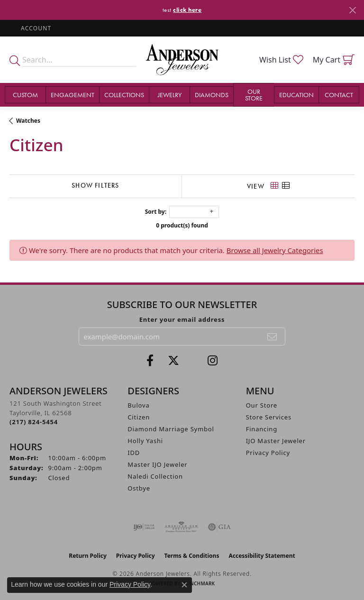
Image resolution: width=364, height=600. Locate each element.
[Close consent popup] (184, 585)
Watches (28, 121)
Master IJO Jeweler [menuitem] (157, 464)
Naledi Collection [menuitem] (155, 476)
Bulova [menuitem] (138, 405)
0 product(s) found (182, 225)
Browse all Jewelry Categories (275, 250)
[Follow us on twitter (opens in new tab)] (173, 361)
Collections (124, 95)
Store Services (269, 417)
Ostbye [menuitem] (139, 488)
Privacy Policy (268, 453)
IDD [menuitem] (134, 453)
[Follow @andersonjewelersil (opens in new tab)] (213, 361)
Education (296, 95)
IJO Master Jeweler (276, 441)
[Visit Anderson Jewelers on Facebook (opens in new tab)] (150, 361)
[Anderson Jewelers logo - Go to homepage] (182, 60)
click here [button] (187, 10)
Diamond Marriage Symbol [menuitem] (171, 429)
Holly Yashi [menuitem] (145, 441)
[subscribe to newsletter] (273, 336)
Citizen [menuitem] (139, 417)
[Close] (352, 10)
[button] (35, 28)
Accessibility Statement (262, 556)
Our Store (254, 95)
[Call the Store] (34, 422)
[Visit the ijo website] (144, 527)
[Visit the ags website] (182, 527)
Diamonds (212, 95)
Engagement (73, 95)
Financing (262, 429)
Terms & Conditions (192, 556)
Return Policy (88, 556)
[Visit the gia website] (219, 527)
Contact (339, 95)
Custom (25, 95)
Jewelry (170, 95)
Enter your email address (182, 319)
